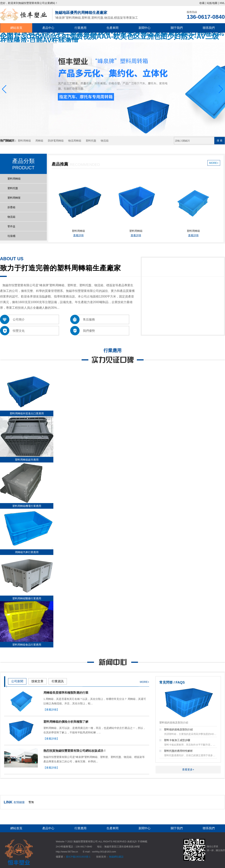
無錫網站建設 (116, 857)
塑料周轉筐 (14, 198)
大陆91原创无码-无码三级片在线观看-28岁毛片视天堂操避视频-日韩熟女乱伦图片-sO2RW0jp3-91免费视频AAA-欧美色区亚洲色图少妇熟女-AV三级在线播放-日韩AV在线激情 (112, 36)
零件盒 (11, 226)
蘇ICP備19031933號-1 (78, 857)
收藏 (202, 3)
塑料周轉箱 (24, 141)
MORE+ (214, 163)
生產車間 (112, 28)
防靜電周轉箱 (56, 141)
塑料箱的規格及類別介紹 (178, 729)
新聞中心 (145, 28)
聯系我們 (209, 28)
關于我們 (177, 28)
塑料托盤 (91, 141)
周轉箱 (39, 141)
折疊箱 (11, 207)
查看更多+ (188, 770)
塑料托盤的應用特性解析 (178, 751)
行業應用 (80, 28)
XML (222, 3)
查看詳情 (78, 235)
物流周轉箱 (75, 141)
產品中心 (48, 28)
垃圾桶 (11, 236)
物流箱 (105, 141)
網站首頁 (16, 28)
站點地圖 (212, 3)
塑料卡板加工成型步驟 (177, 740)
